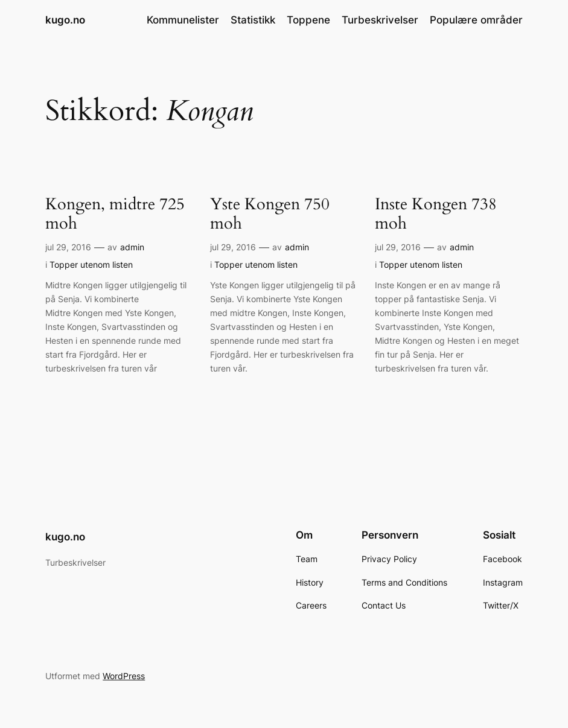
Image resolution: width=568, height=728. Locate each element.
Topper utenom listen (91, 264)
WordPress (124, 676)
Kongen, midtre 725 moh (115, 214)
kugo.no (65, 20)
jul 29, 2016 (68, 247)
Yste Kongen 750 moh (270, 214)
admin (132, 247)
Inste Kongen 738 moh (436, 214)
